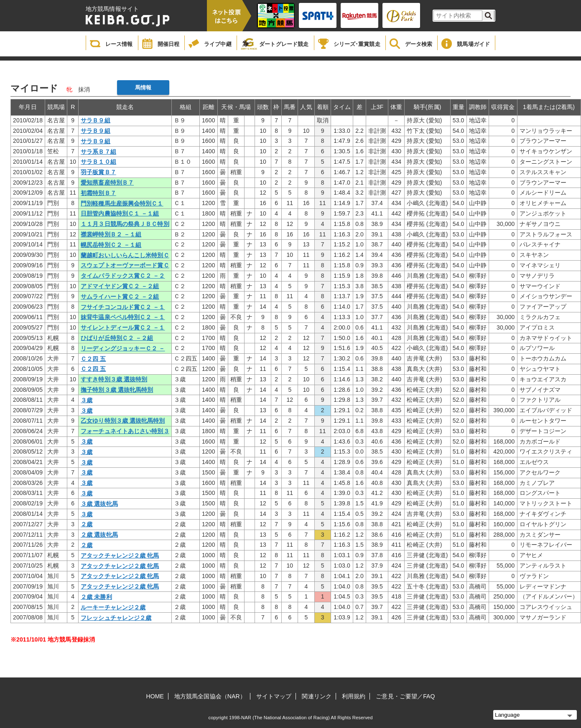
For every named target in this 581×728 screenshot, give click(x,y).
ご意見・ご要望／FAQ (405, 696)
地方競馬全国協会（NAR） (210, 696)
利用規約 (354, 696)
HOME (155, 696)
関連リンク (317, 696)
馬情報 (143, 88)
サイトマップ (274, 696)
